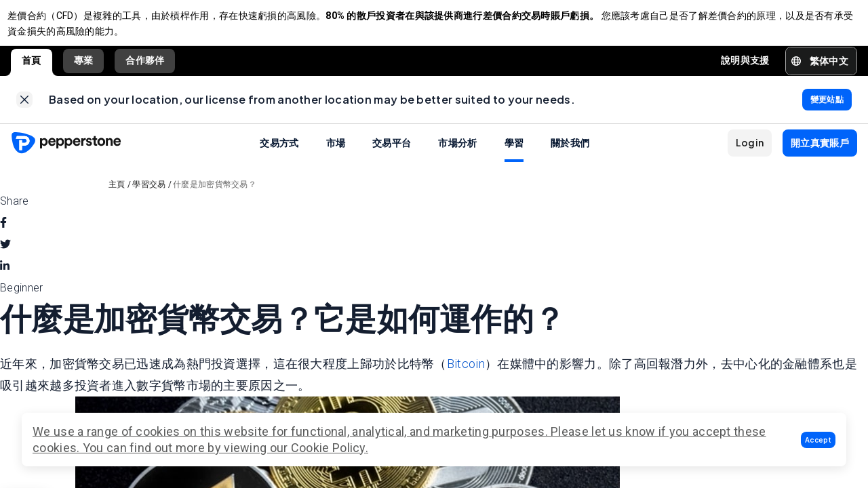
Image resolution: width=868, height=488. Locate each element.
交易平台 (392, 156)
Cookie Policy (328, 448)
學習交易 (149, 198)
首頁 (32, 67)
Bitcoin (466, 377)
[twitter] (5, 258)
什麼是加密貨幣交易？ (215, 198)
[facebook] (3, 237)
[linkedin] (5, 280)
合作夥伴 (145, 67)
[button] (818, 440)
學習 (514, 156)
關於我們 (570, 156)
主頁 (117, 198)
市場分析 (457, 156)
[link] (24, 110)
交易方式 (279, 156)
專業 (84, 67)
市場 (336, 156)
